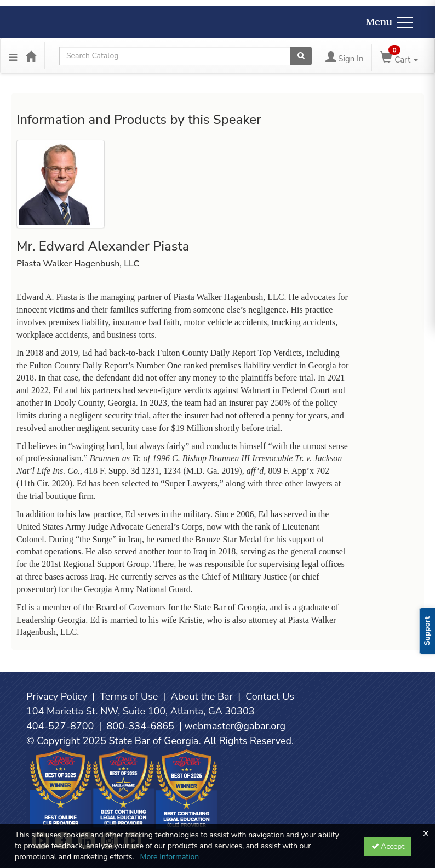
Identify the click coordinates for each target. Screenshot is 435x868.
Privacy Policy (57, 696)
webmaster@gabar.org (235, 726)
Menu (389, 22)
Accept (388, 846)
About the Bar (202, 696)
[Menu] (13, 56)
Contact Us (270, 696)
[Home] (31, 56)
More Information (169, 857)
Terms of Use (129, 696)
